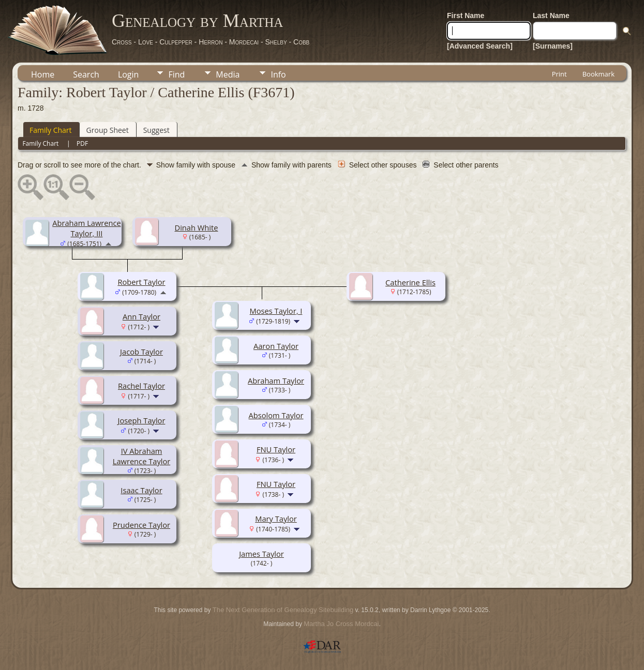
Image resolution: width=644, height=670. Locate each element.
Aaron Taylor (276, 346)
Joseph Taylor (142, 420)
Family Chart (51, 130)
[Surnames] (553, 46)
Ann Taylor (141, 316)
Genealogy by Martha (197, 21)
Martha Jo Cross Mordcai (341, 624)
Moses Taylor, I (276, 311)
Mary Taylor (276, 519)
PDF (82, 143)
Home (43, 74)
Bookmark (598, 74)
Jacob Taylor (141, 352)
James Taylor (261, 554)
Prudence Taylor (141, 525)
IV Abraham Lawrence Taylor (141, 456)
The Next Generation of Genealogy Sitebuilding (283, 610)
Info (278, 74)
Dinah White (197, 227)
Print (559, 74)
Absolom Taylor (276, 415)
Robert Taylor (141, 282)
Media (228, 74)
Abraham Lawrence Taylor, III (87, 228)
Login (129, 74)
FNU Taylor (276, 449)
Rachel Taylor (141, 386)
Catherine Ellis (410, 282)
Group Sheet (108, 130)
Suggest (156, 130)
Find (176, 74)
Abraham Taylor (276, 380)
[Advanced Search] (480, 46)
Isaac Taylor (141, 490)
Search (86, 74)
